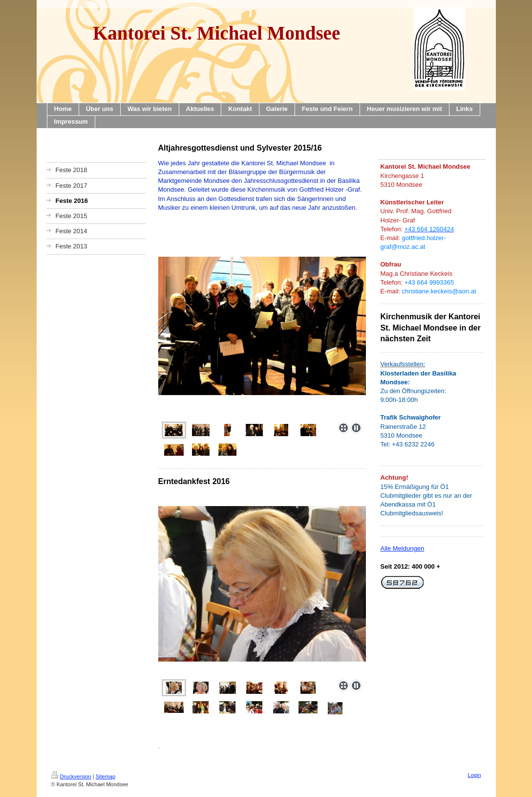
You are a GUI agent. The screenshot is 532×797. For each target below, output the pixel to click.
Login (475, 775)
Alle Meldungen (403, 548)
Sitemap (106, 776)
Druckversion (71, 776)
